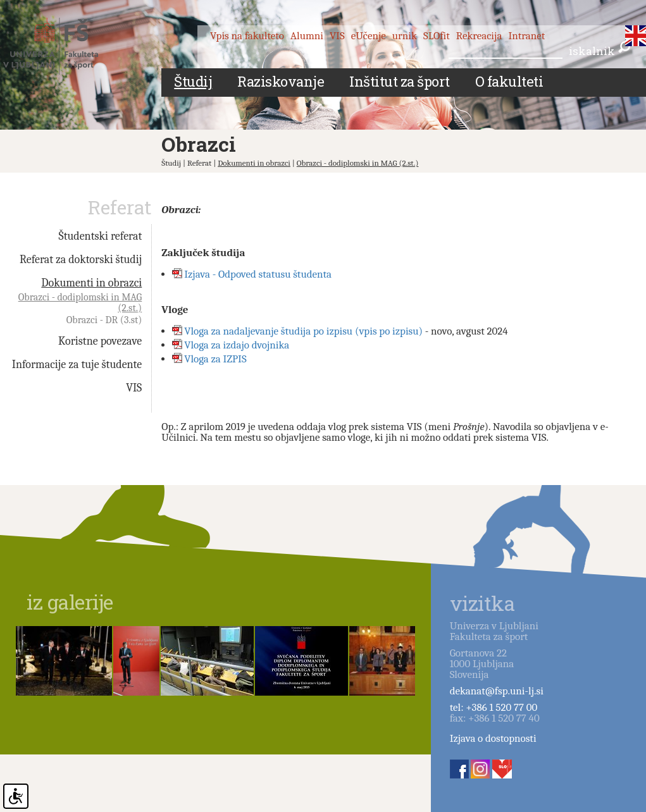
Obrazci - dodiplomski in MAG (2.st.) (358, 163)
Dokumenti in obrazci (254, 163)
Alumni (307, 36)
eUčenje (369, 36)
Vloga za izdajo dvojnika (237, 345)
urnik (405, 36)
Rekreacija (479, 36)
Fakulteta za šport (65, 46)
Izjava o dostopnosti (493, 738)
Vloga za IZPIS (215, 359)
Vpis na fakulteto (247, 36)
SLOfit (437, 36)
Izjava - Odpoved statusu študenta (258, 274)
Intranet (526, 36)
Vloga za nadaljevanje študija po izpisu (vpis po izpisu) (303, 331)
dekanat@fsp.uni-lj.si (497, 691)
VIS (337, 36)
